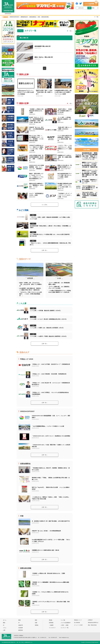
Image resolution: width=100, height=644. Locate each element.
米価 (22, 516)
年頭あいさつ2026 (27, 359)
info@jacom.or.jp (65, 638)
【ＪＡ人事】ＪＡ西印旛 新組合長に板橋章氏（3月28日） (46, 311)
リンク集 (63, 620)
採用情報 (51, 623)
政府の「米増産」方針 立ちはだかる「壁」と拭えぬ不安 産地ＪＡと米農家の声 (31, 284)
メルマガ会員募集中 (66, 623)
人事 (33, 308)
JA (4, 625)
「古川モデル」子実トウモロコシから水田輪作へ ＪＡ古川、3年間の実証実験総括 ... (31, 294)
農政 (33, 241)
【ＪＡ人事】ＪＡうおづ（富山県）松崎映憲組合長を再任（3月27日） (49, 319)
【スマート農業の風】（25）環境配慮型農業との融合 (59, 284)
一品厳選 (51, 625)
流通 (36, 623)
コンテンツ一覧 (64, 628)
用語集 (51, 620)
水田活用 (30, 278)
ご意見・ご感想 (64, 625)
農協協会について (78, 620)
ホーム (5, 620)
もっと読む (45, 205)
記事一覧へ (45, 250)
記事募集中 (90, 620)
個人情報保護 (77, 623)
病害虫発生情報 (26, 568)
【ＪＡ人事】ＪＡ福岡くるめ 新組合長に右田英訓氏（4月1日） (47, 328)
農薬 (33, 215)
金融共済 (21, 625)
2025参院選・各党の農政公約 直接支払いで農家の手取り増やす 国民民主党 (30, 289)
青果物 (37, 625)
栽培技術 (21, 630)
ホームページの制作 (78, 625)
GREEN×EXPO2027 (27, 411)
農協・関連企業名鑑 (92, 625)
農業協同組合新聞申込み (93, 623)
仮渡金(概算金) (25, 464)
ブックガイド (52, 628)
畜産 (36, 620)
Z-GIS (59, 278)
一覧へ (71, 31)
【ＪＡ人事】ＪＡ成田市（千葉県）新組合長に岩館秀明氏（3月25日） (49, 336)
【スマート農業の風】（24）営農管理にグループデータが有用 (59, 287)
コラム (5, 628)
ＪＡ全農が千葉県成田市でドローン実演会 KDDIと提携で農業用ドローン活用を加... (60, 291)
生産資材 (21, 628)
